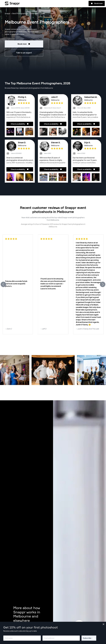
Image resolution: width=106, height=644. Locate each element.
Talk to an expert (24, 53)
